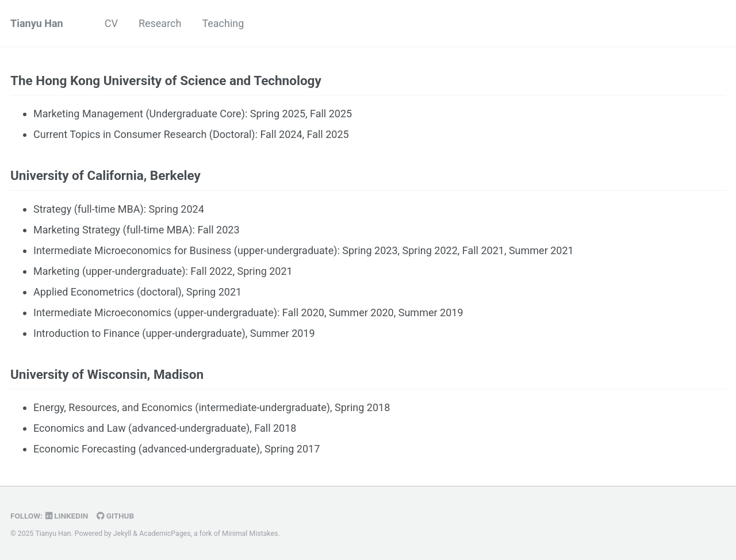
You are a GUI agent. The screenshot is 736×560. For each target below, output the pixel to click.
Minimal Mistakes (250, 534)
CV (111, 23)
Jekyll (122, 534)
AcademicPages (165, 534)
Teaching (223, 23)
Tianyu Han (37, 23)
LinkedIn (67, 516)
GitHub (115, 516)
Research (160, 23)
